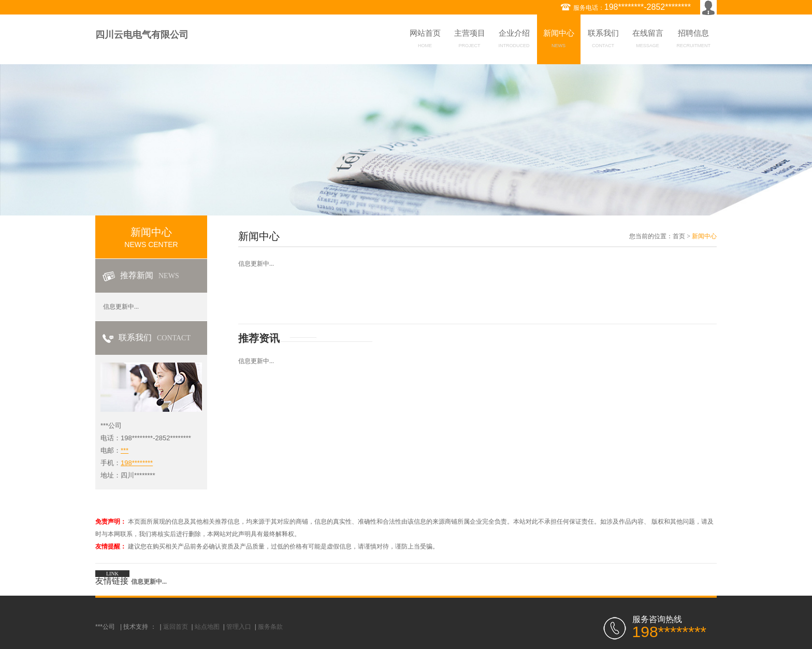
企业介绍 (514, 40)
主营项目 (470, 40)
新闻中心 (559, 40)
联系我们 (603, 40)
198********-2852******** (648, 7)
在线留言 (648, 40)
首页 (679, 236)
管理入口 (239, 627)
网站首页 (425, 40)
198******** (137, 463)
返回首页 (176, 627)
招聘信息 (694, 40)
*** (125, 450)
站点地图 (207, 627)
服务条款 (270, 627)
